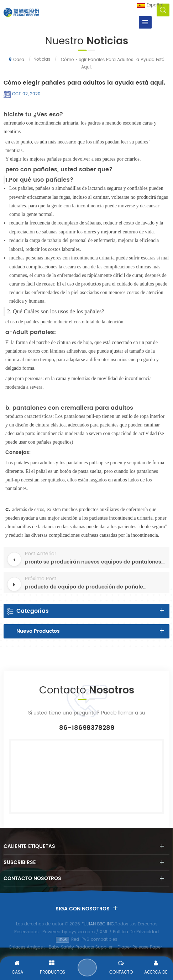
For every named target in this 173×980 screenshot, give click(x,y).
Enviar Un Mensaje (87, 968)
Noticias (42, 59)
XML (104, 932)
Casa (17, 60)
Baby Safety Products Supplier (81, 947)
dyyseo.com (82, 932)
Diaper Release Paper (140, 947)
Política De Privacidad (136, 932)
